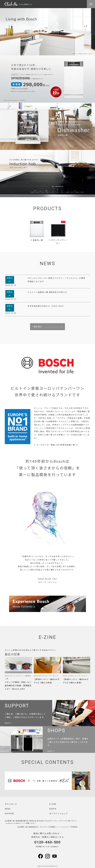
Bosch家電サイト (19, 5)
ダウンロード (11, 804)
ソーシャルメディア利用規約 (67, 827)
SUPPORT (10, 814)
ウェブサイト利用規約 (48, 827)
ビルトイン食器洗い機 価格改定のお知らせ (47, 292)
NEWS (8, 809)
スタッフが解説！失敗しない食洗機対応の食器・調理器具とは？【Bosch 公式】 (18, 686)
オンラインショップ (58, 814)
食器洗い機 (37, 240)
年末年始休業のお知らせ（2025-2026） (46, 306)
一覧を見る (37, 327)
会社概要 (21, 827)
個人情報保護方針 (32, 827)
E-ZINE (53, 804)
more (7, 723)
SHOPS (53, 809)
